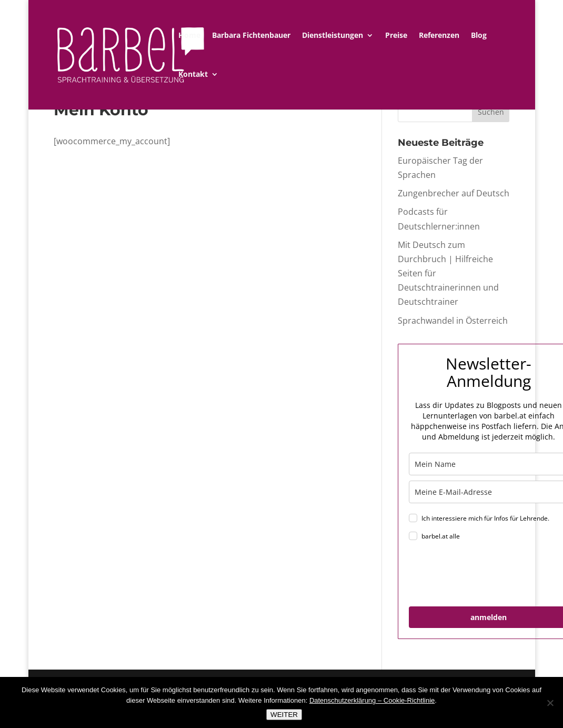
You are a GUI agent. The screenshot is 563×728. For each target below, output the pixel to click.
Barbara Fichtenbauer (251, 36)
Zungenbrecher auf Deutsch (454, 193)
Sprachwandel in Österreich (453, 321)
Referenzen (439, 36)
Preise (396, 36)
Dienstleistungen (333, 36)
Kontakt (193, 75)
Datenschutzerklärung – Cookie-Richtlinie (372, 700)
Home (189, 36)
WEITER (284, 715)
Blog (479, 36)
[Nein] (550, 703)
